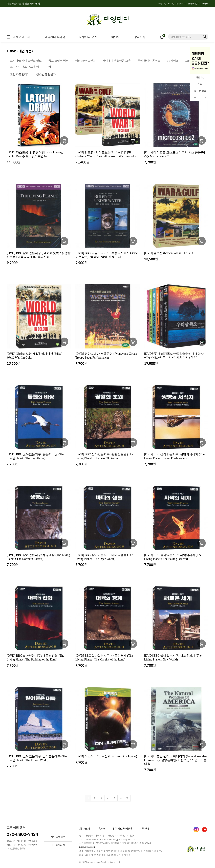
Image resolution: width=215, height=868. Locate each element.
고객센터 (204, 3)
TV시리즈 (173, 61)
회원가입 (162, 3)
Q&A (200, 84)
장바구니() (193, 3)
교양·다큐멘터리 (20, 74)
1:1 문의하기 (58, 845)
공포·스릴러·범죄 (58, 61)
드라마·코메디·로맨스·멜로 (26, 61)
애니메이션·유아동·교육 (117, 61)
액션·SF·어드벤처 (85, 61)
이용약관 (101, 829)
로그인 (171, 3)
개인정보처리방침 (123, 829)
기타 (48, 67)
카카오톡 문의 (58, 836)
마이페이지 (181, 3)
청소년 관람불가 (46, 74)
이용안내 (144, 829)
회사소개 (85, 829)
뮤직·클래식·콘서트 (149, 61)
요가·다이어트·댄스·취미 (25, 67)
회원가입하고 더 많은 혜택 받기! (24, 3)
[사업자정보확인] (87, 847)
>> (127, 798)
